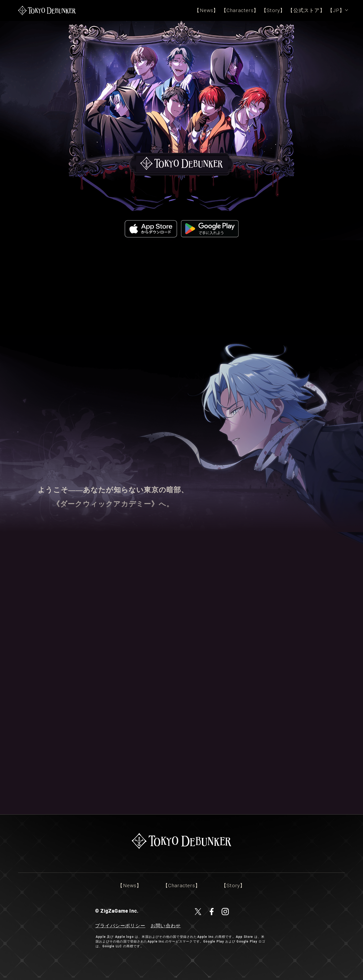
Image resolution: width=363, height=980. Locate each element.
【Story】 (273, 10)
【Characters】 (240, 10)
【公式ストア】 (306, 10)
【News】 (206, 10)
